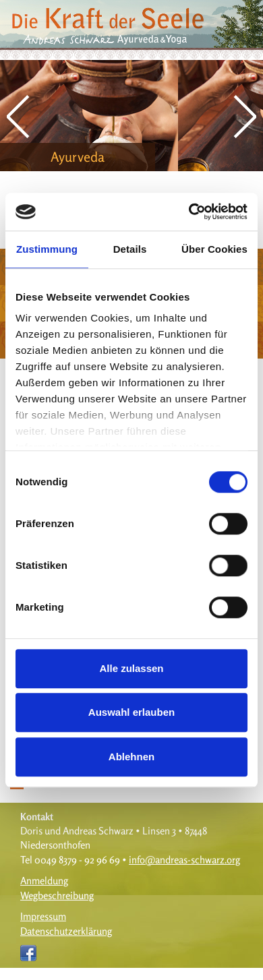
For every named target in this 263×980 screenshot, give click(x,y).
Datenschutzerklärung (66, 931)
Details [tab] (130, 249)
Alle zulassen (131, 668)
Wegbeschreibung (57, 895)
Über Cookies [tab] (214, 249)
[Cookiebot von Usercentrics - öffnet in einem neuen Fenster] (189, 212)
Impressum (43, 916)
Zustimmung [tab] (47, 249)
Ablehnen (131, 757)
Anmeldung (44, 881)
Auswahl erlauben (131, 712)
